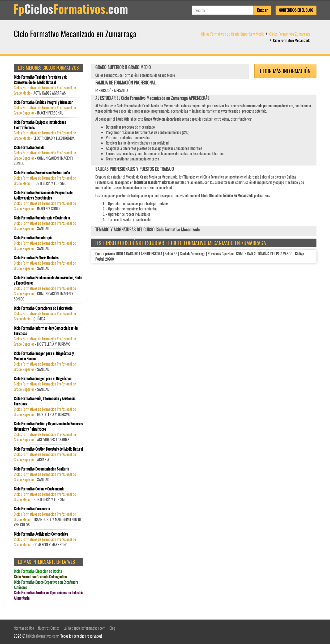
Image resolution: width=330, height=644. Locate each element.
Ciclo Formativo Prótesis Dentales (36, 258)
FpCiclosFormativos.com (42, 636)
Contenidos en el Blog (296, 10)
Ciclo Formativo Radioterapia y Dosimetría (42, 218)
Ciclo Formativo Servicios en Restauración (42, 173)
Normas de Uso (24, 628)
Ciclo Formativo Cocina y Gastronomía (39, 489)
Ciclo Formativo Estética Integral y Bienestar (43, 102)
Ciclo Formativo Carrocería (32, 509)
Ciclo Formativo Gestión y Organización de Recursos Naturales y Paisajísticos (48, 426)
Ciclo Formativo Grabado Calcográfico (40, 577)
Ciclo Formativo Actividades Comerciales (41, 534)
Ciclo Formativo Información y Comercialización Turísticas (46, 331)
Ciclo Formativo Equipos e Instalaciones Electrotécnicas (40, 125)
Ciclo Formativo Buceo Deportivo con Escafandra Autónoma (46, 585)
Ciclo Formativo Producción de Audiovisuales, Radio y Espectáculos (48, 280)
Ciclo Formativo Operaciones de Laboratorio (43, 308)
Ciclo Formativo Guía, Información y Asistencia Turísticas (45, 401)
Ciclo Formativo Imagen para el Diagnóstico (43, 379)
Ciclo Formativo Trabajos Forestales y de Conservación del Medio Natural (40, 80)
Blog (112, 628)
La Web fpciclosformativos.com (84, 628)
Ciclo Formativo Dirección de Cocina (38, 571)
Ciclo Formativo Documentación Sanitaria (41, 469)
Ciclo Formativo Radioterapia (33, 238)
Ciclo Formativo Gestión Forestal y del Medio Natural (48, 449)
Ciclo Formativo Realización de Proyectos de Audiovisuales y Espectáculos (43, 195)
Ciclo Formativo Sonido (29, 147)
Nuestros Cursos (49, 628)
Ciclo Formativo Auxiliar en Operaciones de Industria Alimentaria (49, 595)
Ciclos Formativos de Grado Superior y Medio (233, 34)
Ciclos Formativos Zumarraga (290, 34)
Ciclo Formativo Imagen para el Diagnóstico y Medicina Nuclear (44, 356)
